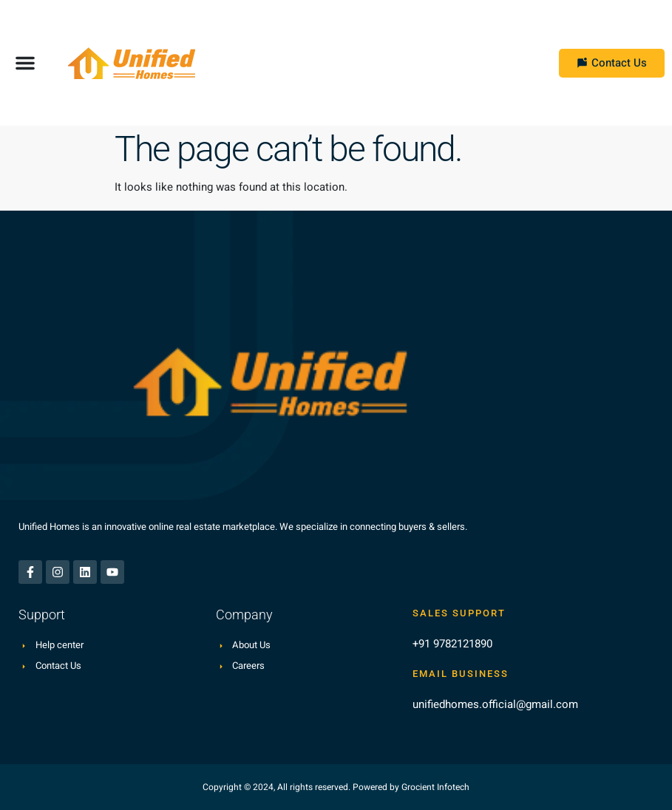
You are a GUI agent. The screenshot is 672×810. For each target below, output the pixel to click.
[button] (25, 63)
